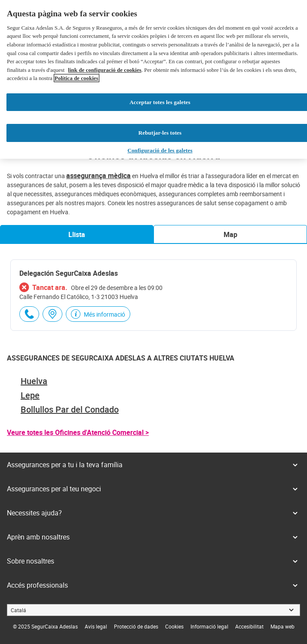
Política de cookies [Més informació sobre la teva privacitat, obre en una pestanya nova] (77, 78)
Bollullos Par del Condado (70, 409)
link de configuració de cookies (104, 70)
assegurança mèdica (98, 176)
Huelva (34, 381)
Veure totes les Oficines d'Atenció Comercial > (78, 432)
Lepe (30, 395)
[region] (153, 79)
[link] (96, 626)
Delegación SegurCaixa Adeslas (69, 273)
